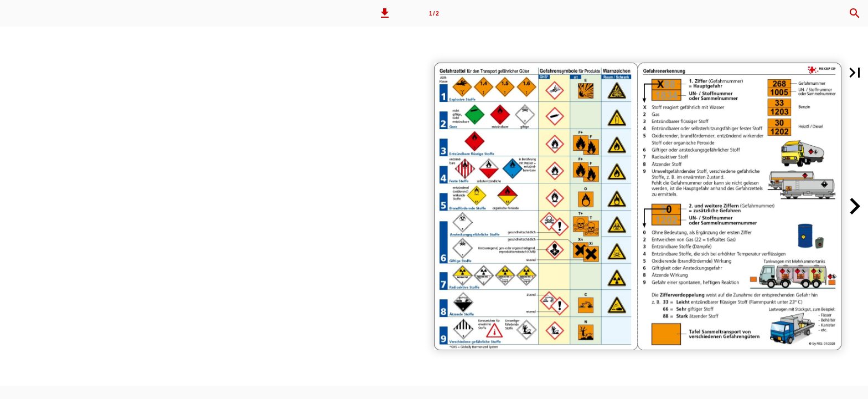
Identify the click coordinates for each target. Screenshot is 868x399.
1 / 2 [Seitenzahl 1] (434, 14)
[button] (385, 13)
